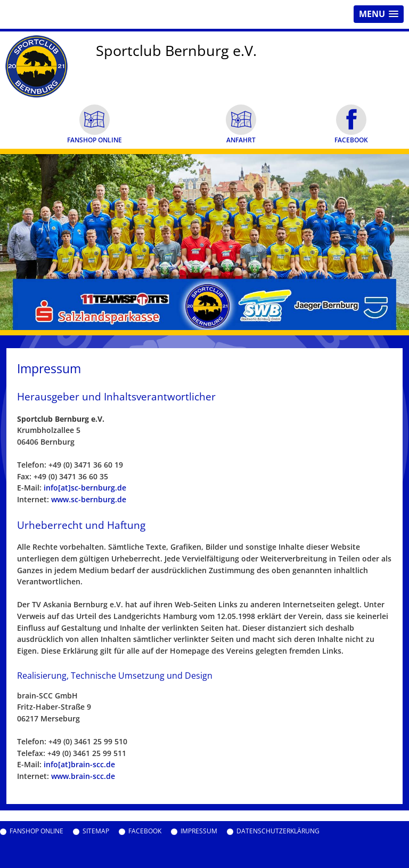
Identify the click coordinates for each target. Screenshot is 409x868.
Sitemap (96, 831)
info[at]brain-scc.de (79, 764)
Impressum (199, 831)
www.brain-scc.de (83, 776)
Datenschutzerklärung (278, 831)
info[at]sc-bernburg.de (85, 488)
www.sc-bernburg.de (89, 499)
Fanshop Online (36, 831)
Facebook (145, 831)
